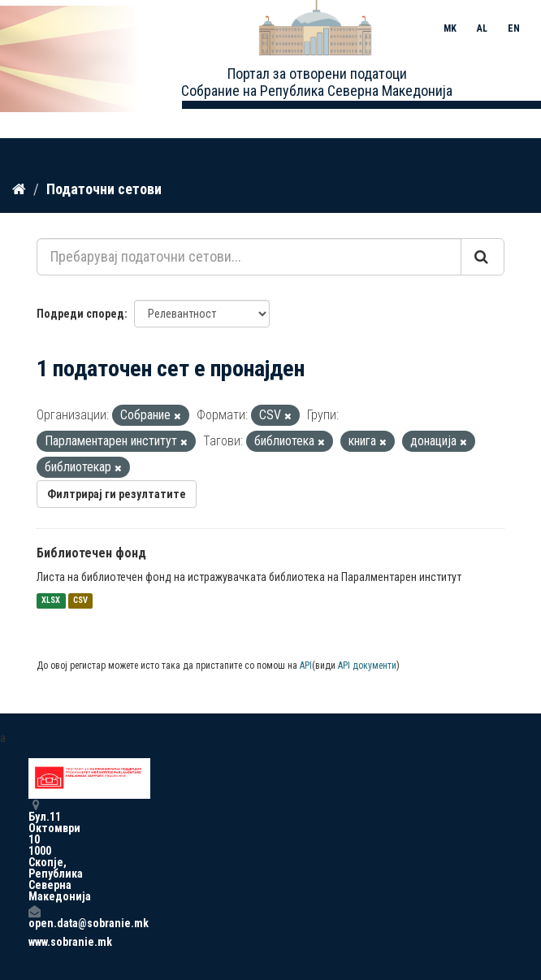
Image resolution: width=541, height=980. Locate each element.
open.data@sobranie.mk (34, 917)
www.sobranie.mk (34, 942)
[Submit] (483, 257)
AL (482, 28)
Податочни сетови (104, 189)
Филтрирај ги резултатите (117, 494)
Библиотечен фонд (91, 553)
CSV (80, 601)
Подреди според (80, 314)
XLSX (51, 601)
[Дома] (19, 189)
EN (514, 28)
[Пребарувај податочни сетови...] (249, 257)
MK (450, 28)
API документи (367, 666)
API (306, 666)
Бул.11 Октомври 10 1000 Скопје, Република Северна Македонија (34, 850)
